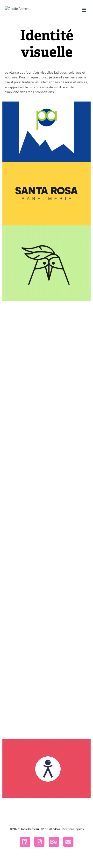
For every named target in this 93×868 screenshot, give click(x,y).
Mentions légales (73, 849)
